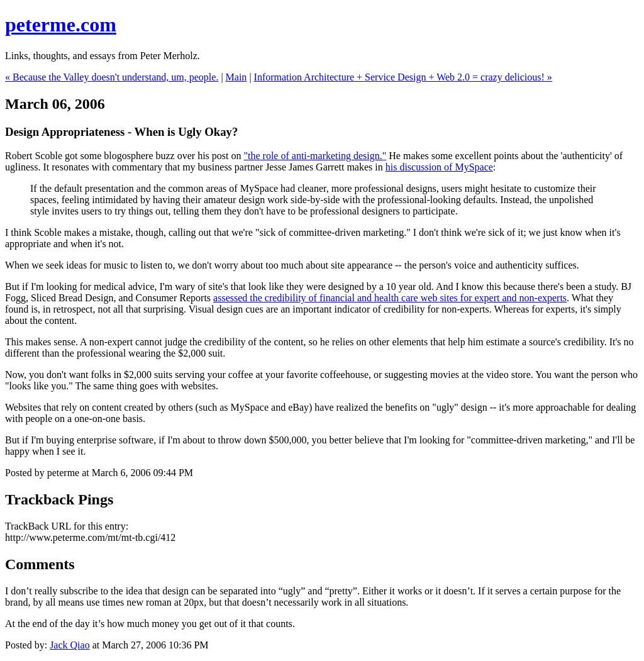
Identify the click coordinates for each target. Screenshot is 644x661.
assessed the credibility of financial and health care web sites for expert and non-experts (390, 298)
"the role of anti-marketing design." (315, 156)
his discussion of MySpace (439, 167)
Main (236, 77)
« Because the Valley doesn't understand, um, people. (112, 77)
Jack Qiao (70, 645)
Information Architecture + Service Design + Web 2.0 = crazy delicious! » (403, 77)
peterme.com (61, 25)
